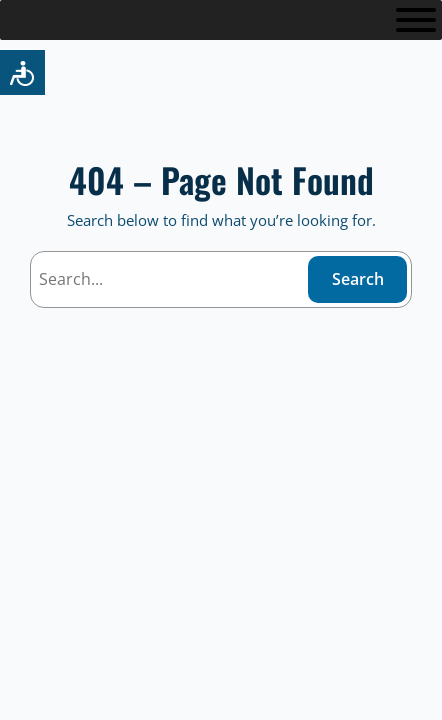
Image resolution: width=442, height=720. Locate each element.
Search (358, 279)
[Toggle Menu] (416, 20)
